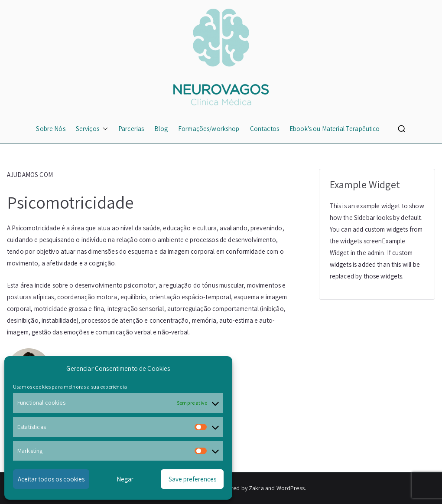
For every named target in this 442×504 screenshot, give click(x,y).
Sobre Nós (50, 129)
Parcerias (131, 129)
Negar (125, 479)
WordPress (291, 488)
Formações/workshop (209, 129)
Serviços (92, 129)
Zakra (256, 488)
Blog (161, 129)
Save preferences (192, 479)
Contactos (265, 129)
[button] (104, 129)
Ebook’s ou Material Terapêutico (335, 129)
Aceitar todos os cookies (51, 479)
